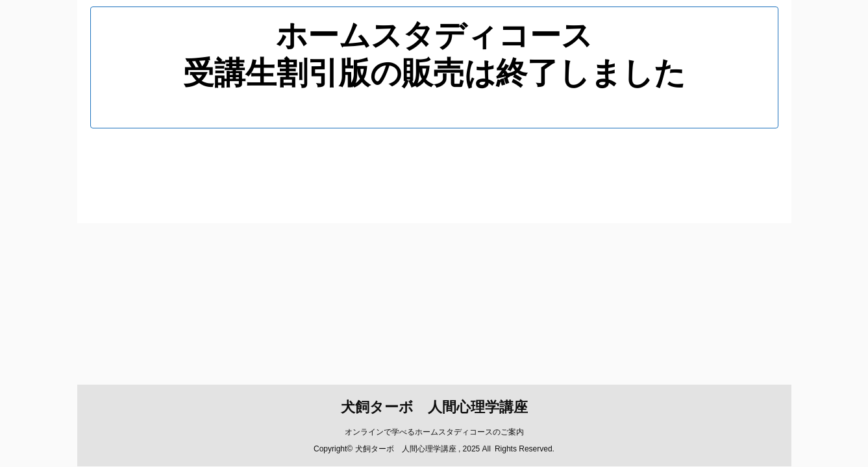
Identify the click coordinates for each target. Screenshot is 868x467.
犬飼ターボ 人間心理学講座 (434, 164)
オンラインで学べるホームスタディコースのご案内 (434, 189)
